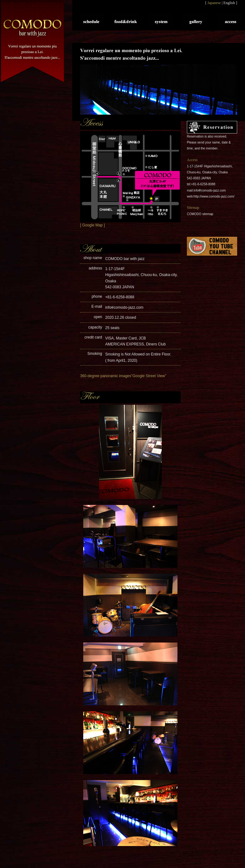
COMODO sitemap (200, 214)
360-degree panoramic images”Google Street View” (123, 376)
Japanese (214, 3)
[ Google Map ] (93, 225)
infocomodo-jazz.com (124, 307)
